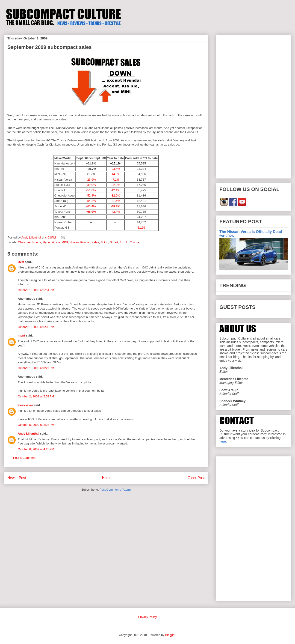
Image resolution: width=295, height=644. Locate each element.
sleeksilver (25, 405)
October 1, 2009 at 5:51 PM (36, 290)
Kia (58, 242)
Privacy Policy (148, 617)
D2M (21, 262)
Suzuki (124, 242)
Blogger (170, 635)
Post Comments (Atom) (115, 490)
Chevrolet (24, 242)
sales (95, 242)
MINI (65, 242)
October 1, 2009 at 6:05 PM (36, 327)
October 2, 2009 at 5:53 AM (36, 396)
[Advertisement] (254, 106)
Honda (37, 242)
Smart (114, 242)
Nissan (74, 242)
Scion (105, 242)
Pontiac (85, 242)
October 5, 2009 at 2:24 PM (36, 425)
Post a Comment (24, 458)
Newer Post (17, 478)
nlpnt (21, 335)
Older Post (196, 478)
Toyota (135, 242)
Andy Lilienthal (28, 434)
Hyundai (48, 242)
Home (107, 478)
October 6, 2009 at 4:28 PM (36, 449)
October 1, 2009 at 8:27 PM (36, 368)
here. (223, 441)
